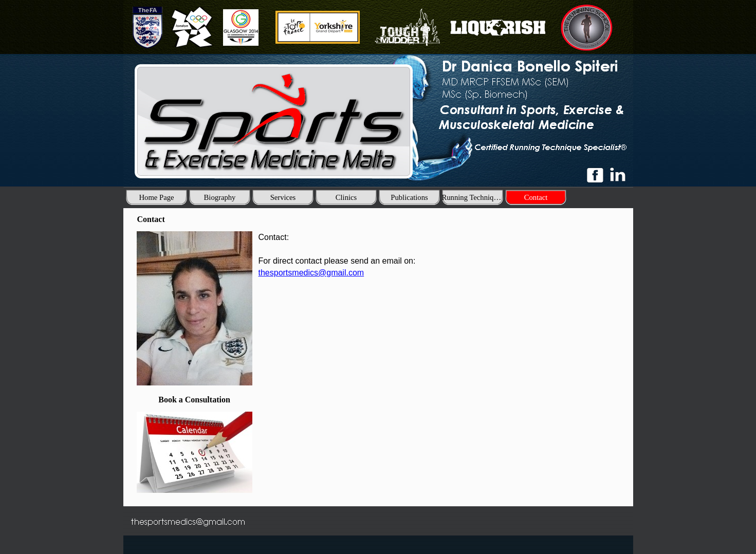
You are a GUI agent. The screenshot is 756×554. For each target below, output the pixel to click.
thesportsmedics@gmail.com (311, 273)
